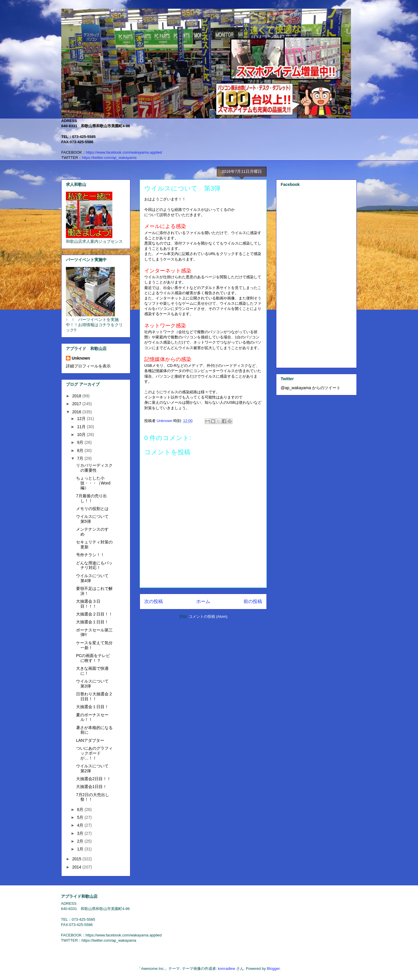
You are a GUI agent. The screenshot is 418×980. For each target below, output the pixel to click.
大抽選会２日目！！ (94, 614)
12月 (82, 419)
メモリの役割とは (92, 509)
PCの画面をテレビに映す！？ (93, 658)
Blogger (273, 969)
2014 (77, 867)
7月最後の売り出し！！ (91, 498)
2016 (77, 412)
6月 (81, 810)
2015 (77, 859)
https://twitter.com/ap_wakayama (109, 158)
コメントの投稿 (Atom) (208, 616)
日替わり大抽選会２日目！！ (94, 696)
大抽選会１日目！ (92, 622)
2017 (77, 404)
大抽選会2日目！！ (93, 779)
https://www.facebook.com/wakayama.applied (124, 152)
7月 (81, 458)
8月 (81, 450)
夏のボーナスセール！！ (92, 717)
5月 (81, 817)
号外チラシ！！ (90, 555)
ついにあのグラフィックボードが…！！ (94, 753)
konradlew (227, 969)
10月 (82, 435)
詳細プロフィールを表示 (88, 366)
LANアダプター (90, 740)
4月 (81, 825)
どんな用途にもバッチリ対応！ (94, 565)
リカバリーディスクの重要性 (94, 468)
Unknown (81, 358)
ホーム (203, 601)
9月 (81, 442)
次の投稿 (154, 601)
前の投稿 (253, 601)
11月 (82, 427)
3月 (81, 833)
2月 (81, 841)
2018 (77, 396)
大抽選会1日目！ (91, 787)
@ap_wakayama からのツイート (311, 388)
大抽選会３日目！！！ (88, 604)
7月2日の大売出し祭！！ (93, 797)
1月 (81, 849)
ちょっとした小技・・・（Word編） (93, 483)
